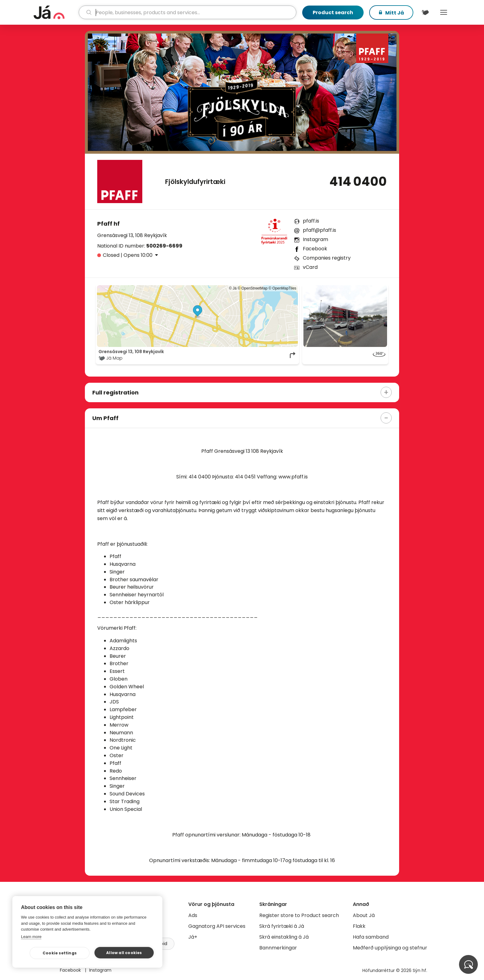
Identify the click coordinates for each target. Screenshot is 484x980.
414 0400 (358, 181)
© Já (233, 288)
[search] (188, 12)
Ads (193, 915)
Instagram (315, 239)
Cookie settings (60, 953)
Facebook (315, 249)
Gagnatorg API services (217, 926)
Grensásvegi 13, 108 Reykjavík (132, 235)
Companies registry (327, 258)
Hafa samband (371, 937)
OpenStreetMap (255, 288)
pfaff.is (311, 221)
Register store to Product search (299, 915)
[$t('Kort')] (425, 12)
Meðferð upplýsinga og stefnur (390, 948)
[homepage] (55, 12)
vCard (310, 267)
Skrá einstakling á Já (284, 937)
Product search (333, 13)
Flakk (359, 926)
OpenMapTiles (284, 288)
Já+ (193, 937)
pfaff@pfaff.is (319, 230)
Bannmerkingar (278, 948)
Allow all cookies (124, 953)
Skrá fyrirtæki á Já (282, 926)
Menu (444, 12)
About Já (364, 915)
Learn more (31, 937)
